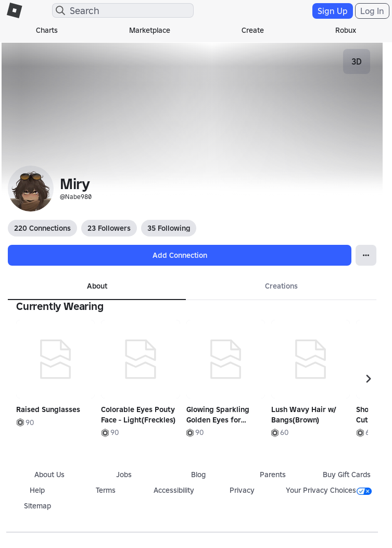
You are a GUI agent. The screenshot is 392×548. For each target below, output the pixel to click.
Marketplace (150, 30)
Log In (372, 11)
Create (253, 30)
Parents (273, 475)
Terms (106, 490)
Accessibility (174, 490)
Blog (198, 475)
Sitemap (37, 506)
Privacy (242, 490)
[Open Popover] (366, 255)
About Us (49, 475)
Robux (346, 30)
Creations (281, 286)
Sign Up (333, 11)
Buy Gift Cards (347, 475)
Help (37, 490)
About (97, 286)
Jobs (124, 475)
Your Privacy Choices (329, 490)
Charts (47, 30)
